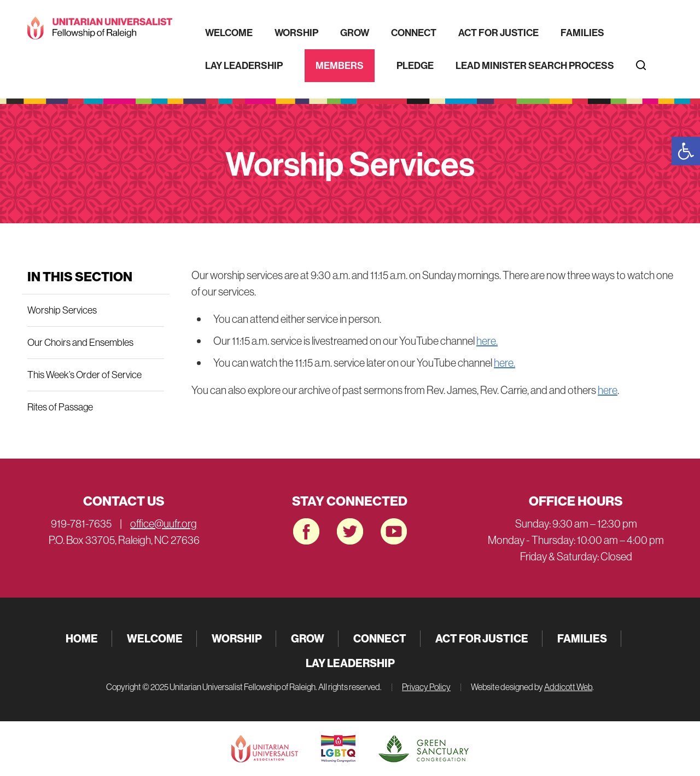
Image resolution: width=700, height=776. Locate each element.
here (608, 390)
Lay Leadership (244, 65)
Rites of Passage (60, 407)
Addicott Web (568, 687)
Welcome (229, 33)
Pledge (415, 65)
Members (340, 65)
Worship (296, 33)
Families (582, 33)
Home (82, 638)
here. (487, 341)
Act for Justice (498, 33)
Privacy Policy (426, 687)
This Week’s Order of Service (84, 375)
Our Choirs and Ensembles (80, 342)
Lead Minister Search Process (535, 65)
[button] (686, 151)
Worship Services (62, 310)
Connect (414, 33)
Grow (355, 33)
